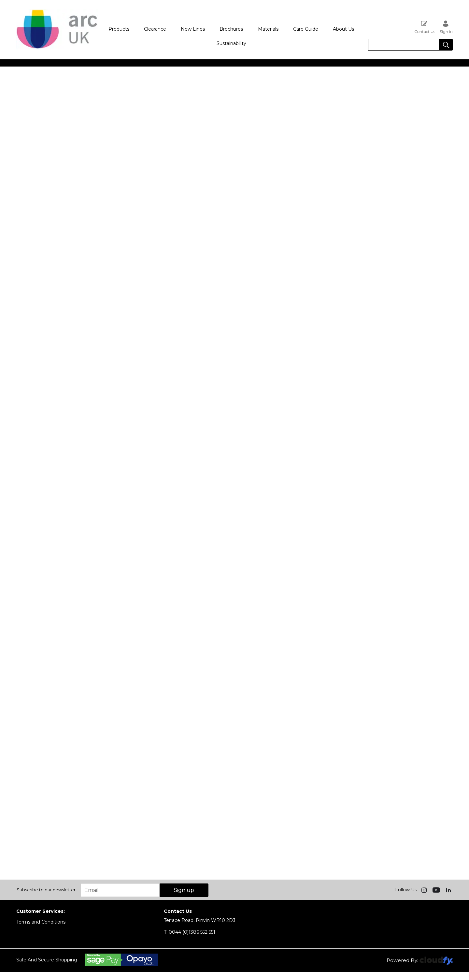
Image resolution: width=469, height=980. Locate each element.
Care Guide (306, 29)
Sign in (446, 27)
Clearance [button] (155, 29)
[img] (425, 890)
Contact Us (425, 27)
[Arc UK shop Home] (57, 48)
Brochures (231, 29)
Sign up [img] (184, 890)
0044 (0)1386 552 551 (190, 932)
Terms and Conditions (41, 922)
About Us (343, 29)
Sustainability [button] (231, 43)
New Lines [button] (193, 29)
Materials (268, 29)
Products (119, 29)
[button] (446, 45)
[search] (404, 45)
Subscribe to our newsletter (46, 890)
